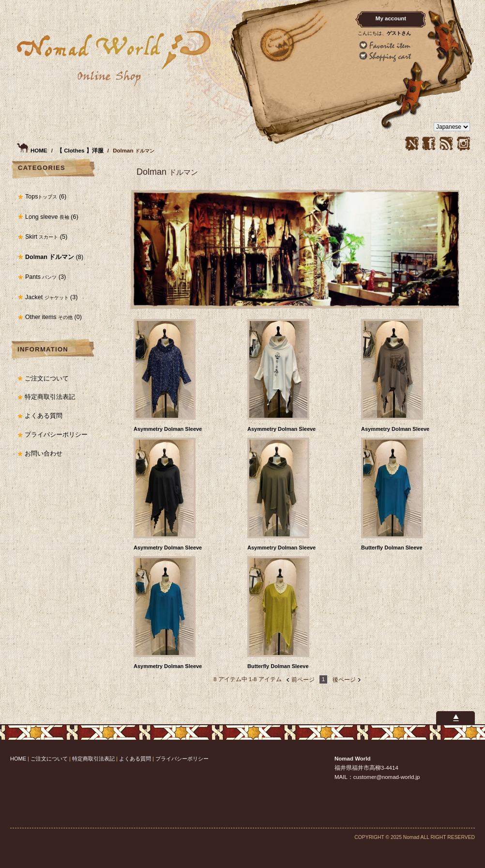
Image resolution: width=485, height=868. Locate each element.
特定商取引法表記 (50, 397)
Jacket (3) (51, 297)
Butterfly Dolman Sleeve (392, 548)
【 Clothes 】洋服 (81, 151)
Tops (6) (46, 197)
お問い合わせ (44, 454)
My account (391, 18)
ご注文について (47, 379)
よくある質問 (44, 416)
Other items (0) (53, 317)
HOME (39, 151)
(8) (54, 257)
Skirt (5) (46, 237)
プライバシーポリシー (56, 435)
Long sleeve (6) (52, 217)
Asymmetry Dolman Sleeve (168, 429)
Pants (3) (45, 277)
